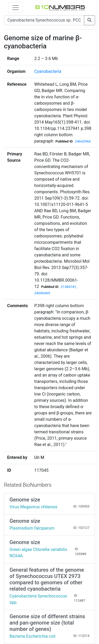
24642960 (83, 141)
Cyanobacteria (48, 71)
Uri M (39, 457)
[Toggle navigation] (16, 8)
